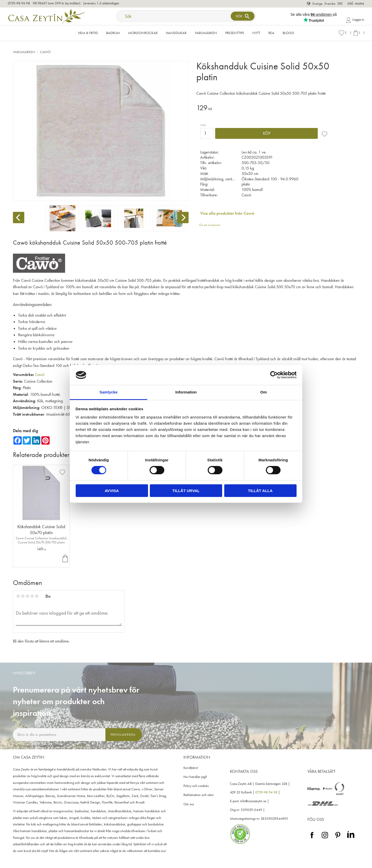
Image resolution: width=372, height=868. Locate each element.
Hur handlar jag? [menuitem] (195, 777)
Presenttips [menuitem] (235, 33)
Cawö (40, 375)
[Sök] (243, 16)
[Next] (183, 218)
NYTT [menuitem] (256, 33)
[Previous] (19, 218)
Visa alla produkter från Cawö (227, 213)
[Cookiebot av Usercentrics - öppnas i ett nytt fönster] (274, 375)
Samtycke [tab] (109, 392)
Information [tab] (186, 392)
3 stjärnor (27, 596)
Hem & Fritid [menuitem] (88, 33)
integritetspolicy (78, 746)
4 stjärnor (32, 596)
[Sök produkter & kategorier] (174, 16)
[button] (345, 33)
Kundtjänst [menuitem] (191, 768)
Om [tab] (263, 392)
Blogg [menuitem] (288, 33)
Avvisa (112, 491)
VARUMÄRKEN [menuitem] (206, 33)
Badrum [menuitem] (113, 33)
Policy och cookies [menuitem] (196, 786)
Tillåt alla (260, 491)
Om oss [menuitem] (189, 804)
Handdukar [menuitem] (176, 33)
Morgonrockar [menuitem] (143, 33)
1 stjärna (18, 596)
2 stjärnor (23, 596)
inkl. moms (356, 3)
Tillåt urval (186, 491)
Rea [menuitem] (271, 33)
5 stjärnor (37, 596)
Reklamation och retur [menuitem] (199, 795)
